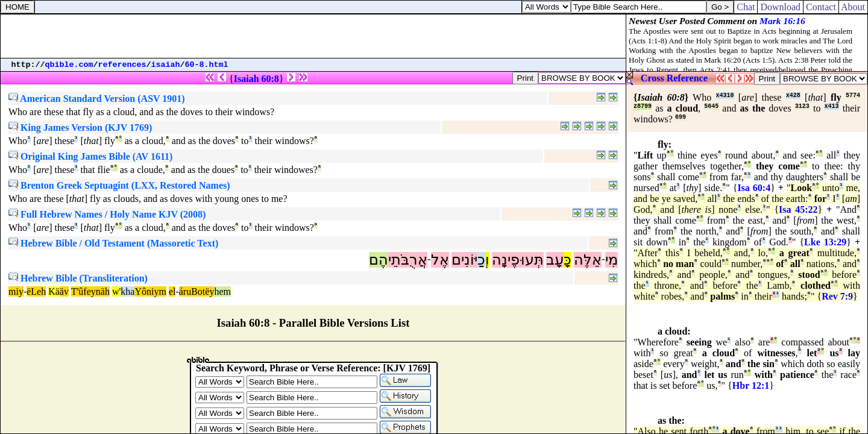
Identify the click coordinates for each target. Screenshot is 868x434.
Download (780, 7)
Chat (746, 7)
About (853, 7)
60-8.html (207, 65)
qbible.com (69, 65)
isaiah (166, 65)
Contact (821, 7)
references (122, 65)
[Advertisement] (313, 36)
